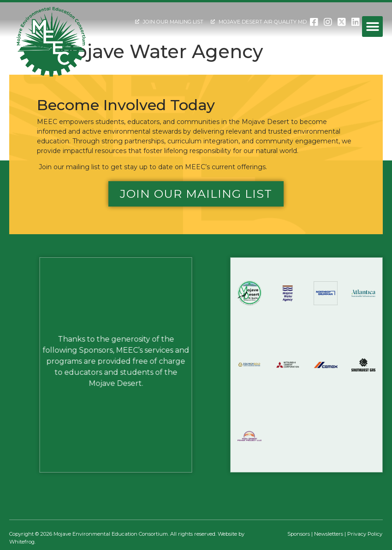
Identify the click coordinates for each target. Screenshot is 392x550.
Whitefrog (22, 542)
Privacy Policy (365, 534)
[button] (372, 27)
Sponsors (299, 534)
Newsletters (329, 534)
